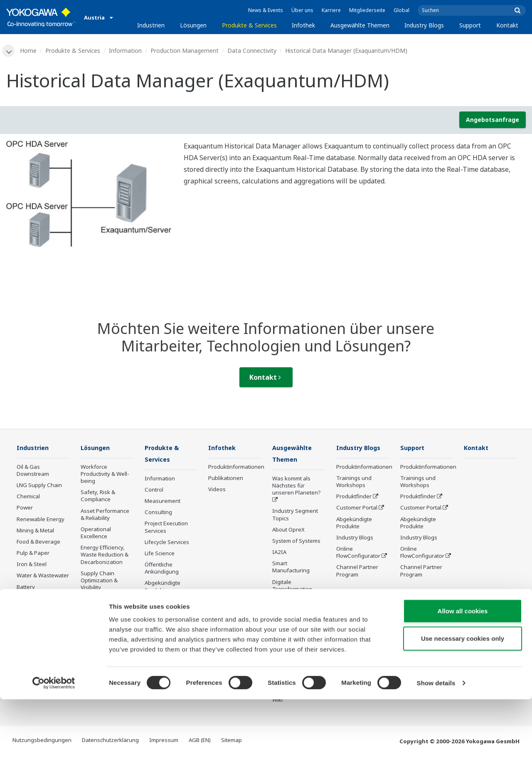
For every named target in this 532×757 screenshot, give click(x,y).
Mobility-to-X (33, 606)
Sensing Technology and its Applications (298, 642)
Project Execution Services (166, 528)
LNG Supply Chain (39, 486)
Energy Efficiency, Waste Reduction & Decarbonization (105, 555)
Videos (217, 490)
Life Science (160, 554)
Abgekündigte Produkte (163, 588)
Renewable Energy (41, 520)
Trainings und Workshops (354, 482)
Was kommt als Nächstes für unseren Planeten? (297, 487)
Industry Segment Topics (295, 516)
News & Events (266, 10)
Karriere (331, 10)
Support (470, 25)
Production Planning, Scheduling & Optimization (107, 606)
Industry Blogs (424, 25)
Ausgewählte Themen (360, 25)
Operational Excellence (96, 533)
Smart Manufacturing (291, 568)
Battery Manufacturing (35, 591)
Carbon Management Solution (98, 632)
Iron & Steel (32, 565)
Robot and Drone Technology (294, 623)
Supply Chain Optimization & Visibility (99, 581)
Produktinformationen (236, 468)
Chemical (28, 497)
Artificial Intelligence (298, 601)
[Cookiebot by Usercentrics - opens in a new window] (54, 741)
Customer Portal (357, 508)
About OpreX (288, 531)
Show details (436, 741)
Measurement (163, 502)
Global (401, 10)
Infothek (303, 25)
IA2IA (279, 553)
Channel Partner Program (357, 571)
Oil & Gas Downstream (33, 471)
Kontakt (507, 25)
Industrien (151, 25)
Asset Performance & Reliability (105, 515)
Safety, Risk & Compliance (98, 496)
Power (25, 508)
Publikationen (226, 479)
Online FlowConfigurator (358, 553)
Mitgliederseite (367, 10)
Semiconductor (36, 628)
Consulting (158, 513)
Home (29, 51)
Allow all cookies (463, 669)
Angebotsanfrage (493, 120)
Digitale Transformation (292, 586)
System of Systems (296, 542)
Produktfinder (354, 497)
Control (154, 491)
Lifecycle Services (167, 543)
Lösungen (193, 25)
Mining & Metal (35, 531)
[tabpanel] (89, 194)
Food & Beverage (38, 542)
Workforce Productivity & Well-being (105, 475)
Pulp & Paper (33, 554)
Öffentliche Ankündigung (162, 569)
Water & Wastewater (43, 576)
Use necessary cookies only (463, 696)
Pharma (27, 617)
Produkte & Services (249, 25)
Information (126, 51)
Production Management (185, 51)
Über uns (302, 10)
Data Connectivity (253, 51)
